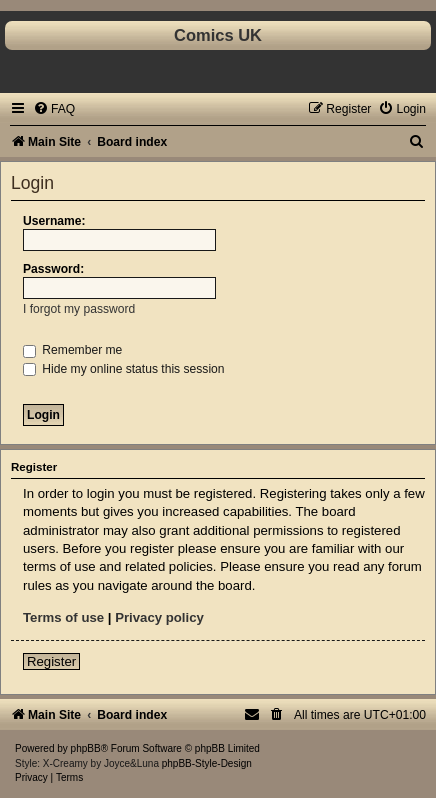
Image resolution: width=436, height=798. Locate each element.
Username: (54, 221)
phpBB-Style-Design (207, 763)
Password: (53, 269)
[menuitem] (54, 109)
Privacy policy (159, 617)
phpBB (86, 748)
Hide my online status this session (124, 369)
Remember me (72, 350)
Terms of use (63, 617)
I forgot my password (79, 309)
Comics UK (218, 35)
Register (51, 661)
